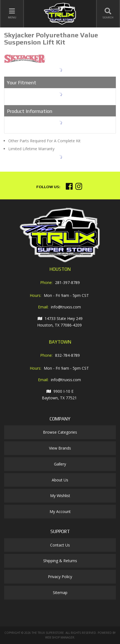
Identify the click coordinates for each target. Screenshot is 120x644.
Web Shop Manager (60, 637)
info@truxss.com (66, 307)
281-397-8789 (67, 282)
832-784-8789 (67, 355)
